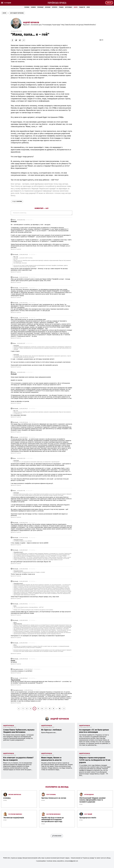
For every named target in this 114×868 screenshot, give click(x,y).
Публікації (40, 7)
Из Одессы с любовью (51, 730)
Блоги (76, 7)
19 (60, 709)
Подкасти (82, 7)
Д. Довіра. (7, 798)
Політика (17, 201)
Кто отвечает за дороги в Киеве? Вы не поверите (18, 759)
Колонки (48, 7)
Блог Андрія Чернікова (17, 13)
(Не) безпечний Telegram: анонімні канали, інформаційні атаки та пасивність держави (92, 800)
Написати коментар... (42, 213)
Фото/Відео (69, 7)
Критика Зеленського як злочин (54, 798)
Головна (27, 7)
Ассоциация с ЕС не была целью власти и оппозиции (94, 731)
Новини (33, 7)
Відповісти (13, 249)
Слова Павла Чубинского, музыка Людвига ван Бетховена (19, 731)
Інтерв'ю (55, 7)
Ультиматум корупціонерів (14, 818)
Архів (88, 7)
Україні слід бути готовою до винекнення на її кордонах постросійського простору (53, 820)
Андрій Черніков (31, 22)
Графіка (61, 7)
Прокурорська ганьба (88, 818)
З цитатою (19, 249)
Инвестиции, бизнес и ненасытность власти (51, 759)
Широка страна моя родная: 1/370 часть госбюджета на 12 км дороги (95, 760)
